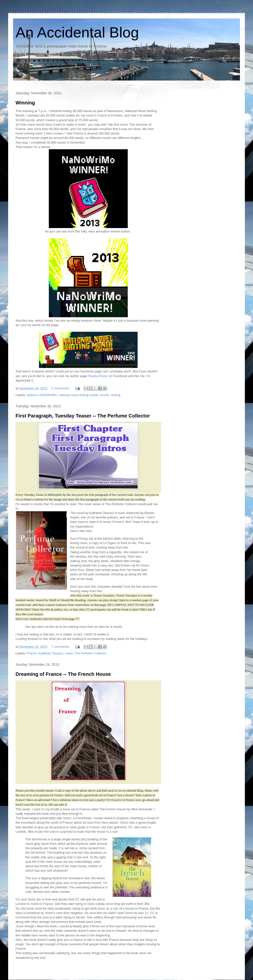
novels (105, 395)
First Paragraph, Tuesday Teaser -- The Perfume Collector (83, 416)
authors (32, 395)
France (32, 653)
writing (116, 395)
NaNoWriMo (48, 395)
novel (69, 653)
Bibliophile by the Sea (62, 495)
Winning (25, 103)
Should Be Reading (73, 600)
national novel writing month (78, 395)
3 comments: (61, 388)
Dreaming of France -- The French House (63, 674)
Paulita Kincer (98, 376)
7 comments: (61, 647)
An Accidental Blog (77, 32)
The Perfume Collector (90, 653)
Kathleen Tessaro (51, 653)
